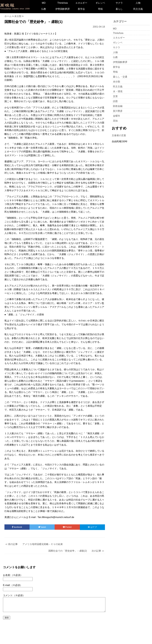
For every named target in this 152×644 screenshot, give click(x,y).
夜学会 (81, 9)
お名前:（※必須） (13, 575)
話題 (115, 101)
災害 (115, 96)
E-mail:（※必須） (13, 585)
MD (44, 3)
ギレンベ (100, 3)
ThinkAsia (62, 3)
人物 (138, 3)
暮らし (119, 9)
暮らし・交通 (120, 77)
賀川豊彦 (118, 111)
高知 (115, 121)
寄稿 (100, 9)
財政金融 (118, 106)
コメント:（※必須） (14, 595)
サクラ (119, 3)
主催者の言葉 (119, 135)
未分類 (117, 82)
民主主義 (138, 9)
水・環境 (118, 91)
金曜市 (117, 116)
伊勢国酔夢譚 (62, 9)
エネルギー (81, 3)
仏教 (44, 9)
